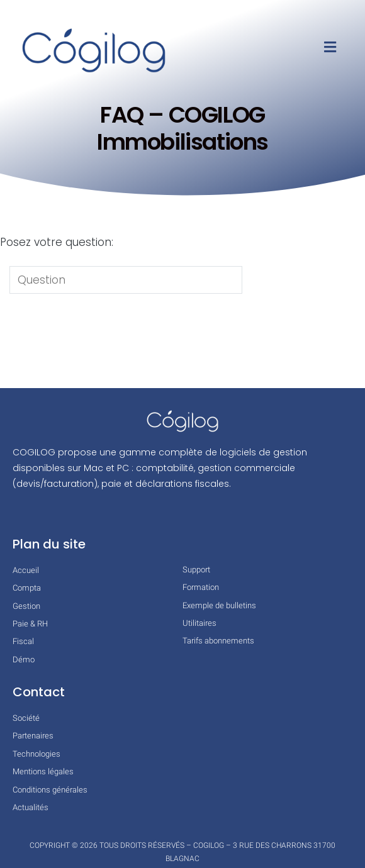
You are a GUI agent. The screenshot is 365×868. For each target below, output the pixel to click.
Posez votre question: (57, 242)
